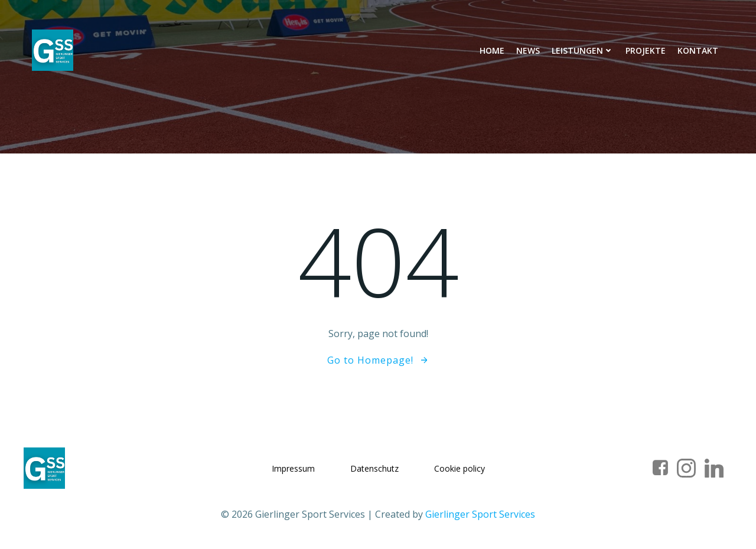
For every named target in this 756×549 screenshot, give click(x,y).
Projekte (646, 50)
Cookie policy (460, 468)
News (528, 50)
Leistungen (583, 50)
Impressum (293, 468)
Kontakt (698, 50)
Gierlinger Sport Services (480, 514)
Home (492, 50)
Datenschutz (374, 468)
